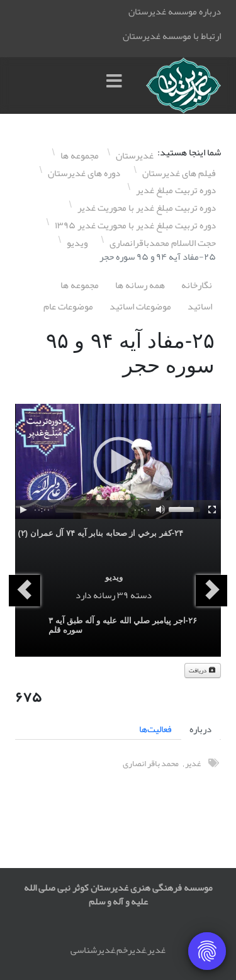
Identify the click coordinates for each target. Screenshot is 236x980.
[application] (118, 461)
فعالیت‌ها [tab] (155, 729)
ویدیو (114, 577)
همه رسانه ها (140, 285)
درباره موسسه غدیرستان (175, 11)
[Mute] (160, 509)
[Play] (23, 509)
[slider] (92, 509)
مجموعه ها (80, 285)
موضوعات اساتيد (140, 306)
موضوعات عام (68, 306)
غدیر (193, 763)
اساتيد (200, 306)
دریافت (203, 671)
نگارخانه (197, 285)
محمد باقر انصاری (151, 763)
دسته (141, 595)
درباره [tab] (200, 729)
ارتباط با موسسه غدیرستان (172, 36)
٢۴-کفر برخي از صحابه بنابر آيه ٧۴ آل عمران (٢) (100, 533)
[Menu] (117, 86)
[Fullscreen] (212, 509)
